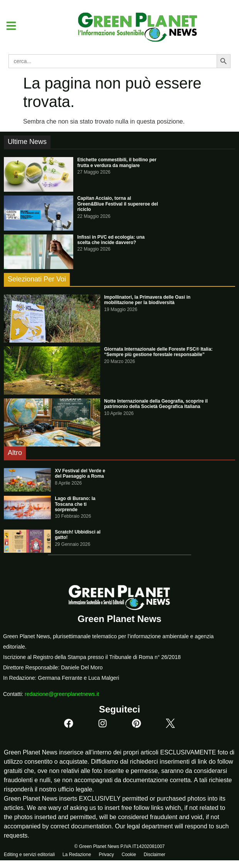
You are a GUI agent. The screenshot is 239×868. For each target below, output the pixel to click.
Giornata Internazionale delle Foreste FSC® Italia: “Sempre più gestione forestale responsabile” (158, 352)
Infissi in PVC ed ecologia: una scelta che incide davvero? (111, 240)
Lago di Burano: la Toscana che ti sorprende (75, 504)
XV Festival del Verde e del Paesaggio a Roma (80, 473)
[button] (8, 26)
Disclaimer (155, 855)
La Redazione (77, 855)
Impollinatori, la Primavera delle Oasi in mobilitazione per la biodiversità (147, 300)
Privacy (106, 855)
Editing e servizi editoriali (29, 855)
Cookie (129, 855)
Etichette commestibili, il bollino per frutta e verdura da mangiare (117, 162)
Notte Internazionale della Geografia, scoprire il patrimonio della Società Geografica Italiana (156, 404)
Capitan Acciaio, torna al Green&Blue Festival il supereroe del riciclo (117, 204)
